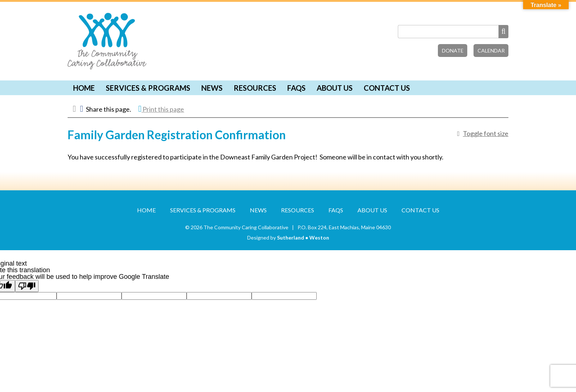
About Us (335, 88)
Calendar (491, 51)
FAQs (296, 88)
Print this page (161, 109)
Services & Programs (148, 88)
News (212, 88)
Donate (453, 51)
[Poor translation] (27, 286)
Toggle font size (486, 133)
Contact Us (387, 88)
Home (84, 88)
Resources (255, 88)
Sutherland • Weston (303, 238)
